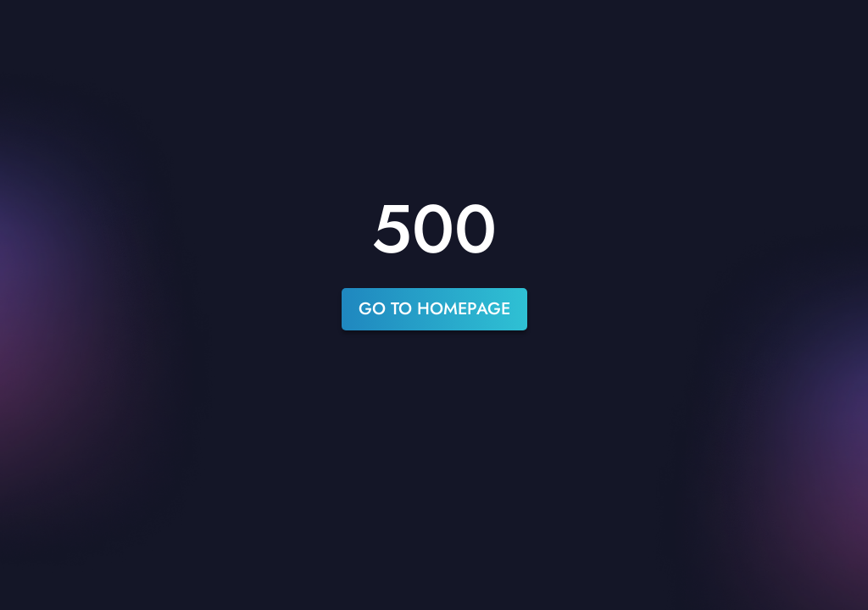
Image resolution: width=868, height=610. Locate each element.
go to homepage (434, 309)
